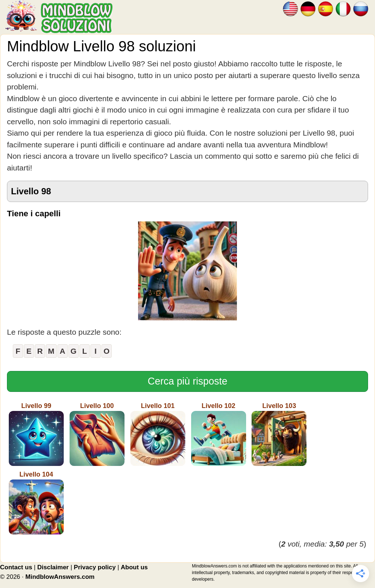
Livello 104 (36, 503)
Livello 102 (219, 434)
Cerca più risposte (187, 381)
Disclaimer (53, 567)
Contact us (16, 567)
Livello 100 (97, 434)
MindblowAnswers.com (60, 577)
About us (134, 567)
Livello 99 (36, 434)
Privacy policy (95, 567)
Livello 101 (158, 434)
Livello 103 (279, 434)
